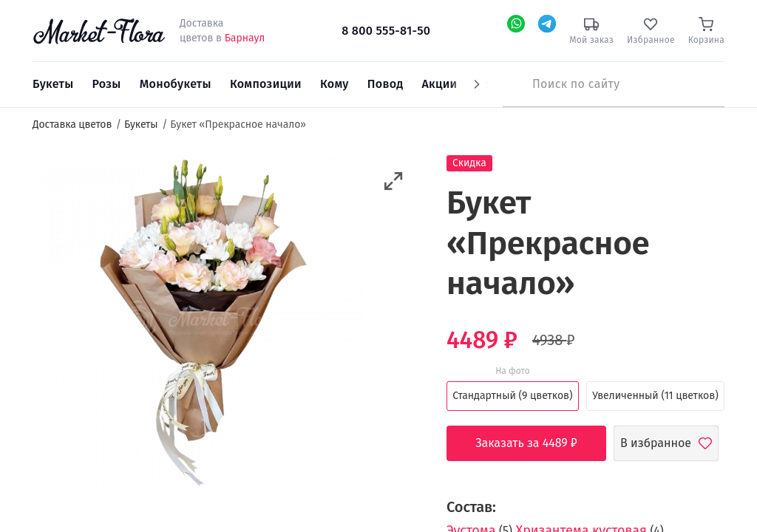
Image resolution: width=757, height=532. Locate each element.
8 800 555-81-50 (386, 31)
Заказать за (537, 443)
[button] (394, 181)
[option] (199, 323)
